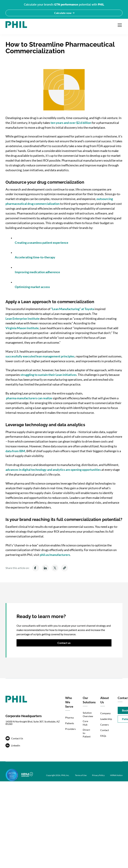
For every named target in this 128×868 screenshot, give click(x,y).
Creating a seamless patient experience (42, 243)
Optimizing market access (32, 287)
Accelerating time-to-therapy (35, 257)
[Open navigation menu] (120, 25)
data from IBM (15, 451)
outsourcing (105, 199)
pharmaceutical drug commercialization (33, 204)
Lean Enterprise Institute (23, 319)
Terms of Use (81, 775)
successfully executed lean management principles (40, 356)
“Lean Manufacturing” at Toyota (72, 309)
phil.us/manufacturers (55, 555)
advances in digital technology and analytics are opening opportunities (53, 470)
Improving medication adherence (37, 272)
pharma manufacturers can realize (29, 398)
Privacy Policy (98, 775)
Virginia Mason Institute (22, 328)
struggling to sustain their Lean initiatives (49, 375)
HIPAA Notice (116, 775)
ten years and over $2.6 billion (71, 123)
